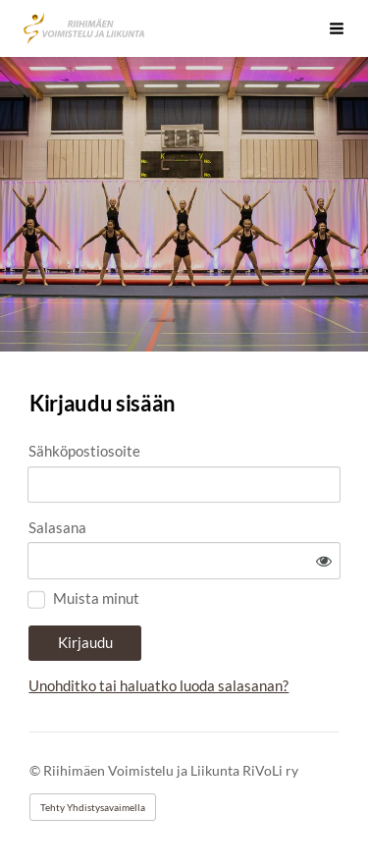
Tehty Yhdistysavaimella (93, 807)
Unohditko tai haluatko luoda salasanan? (158, 685)
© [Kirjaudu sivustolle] (36, 770)
